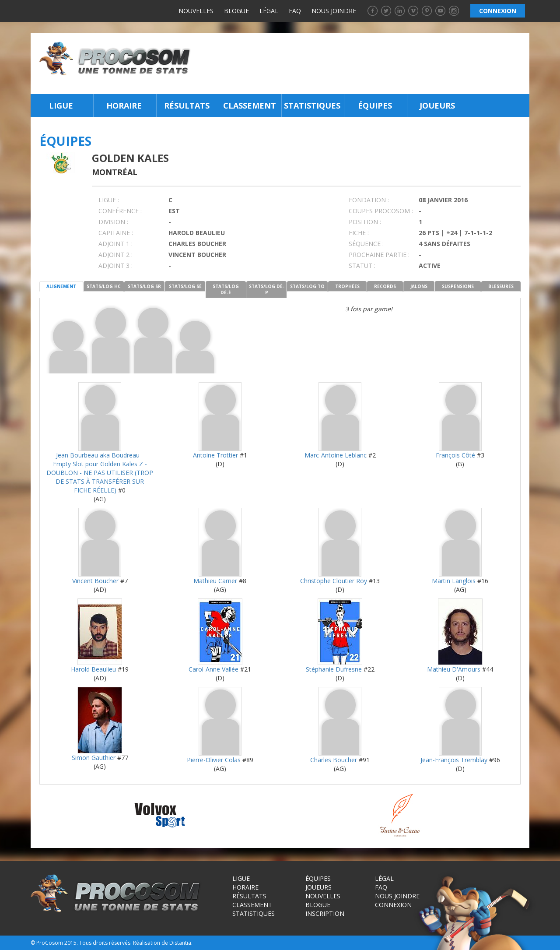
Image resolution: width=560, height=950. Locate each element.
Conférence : (120, 211)
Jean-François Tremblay (454, 760)
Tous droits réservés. (105, 943)
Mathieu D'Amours (454, 669)
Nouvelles (196, 11)
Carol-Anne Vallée (213, 669)
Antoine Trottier (215, 455)
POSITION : (365, 222)
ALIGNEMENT (61, 286)
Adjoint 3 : (115, 266)
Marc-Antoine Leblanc (336, 455)
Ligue (61, 106)
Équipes (375, 106)
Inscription (325, 913)
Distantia (180, 943)
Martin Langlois (454, 581)
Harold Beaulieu (93, 669)
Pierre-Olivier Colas (214, 760)
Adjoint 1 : (115, 244)
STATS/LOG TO (307, 286)
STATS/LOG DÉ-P (267, 289)
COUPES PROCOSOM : (381, 211)
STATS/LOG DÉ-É (226, 289)
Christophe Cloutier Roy (334, 581)
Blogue (236, 11)
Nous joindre (334, 11)
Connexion (393, 905)
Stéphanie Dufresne (334, 669)
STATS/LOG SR (144, 286)
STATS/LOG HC (104, 286)
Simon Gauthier (94, 758)
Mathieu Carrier (215, 581)
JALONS (419, 286)
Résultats (187, 106)
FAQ (295, 11)
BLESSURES (501, 286)
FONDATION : (369, 200)
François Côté (455, 455)
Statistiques (312, 106)
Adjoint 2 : (115, 255)
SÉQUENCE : (366, 244)
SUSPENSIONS (458, 286)
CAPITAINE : (116, 233)
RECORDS (385, 286)
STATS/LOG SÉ (185, 286)
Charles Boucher (334, 760)
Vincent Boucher (95, 581)
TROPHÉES (347, 286)
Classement (250, 106)
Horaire (124, 106)
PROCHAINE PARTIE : (379, 255)
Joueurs (437, 106)
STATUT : (362, 266)
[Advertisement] (362, 63)
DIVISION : (113, 222)
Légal (269, 11)
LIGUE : (109, 200)
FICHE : (359, 233)
